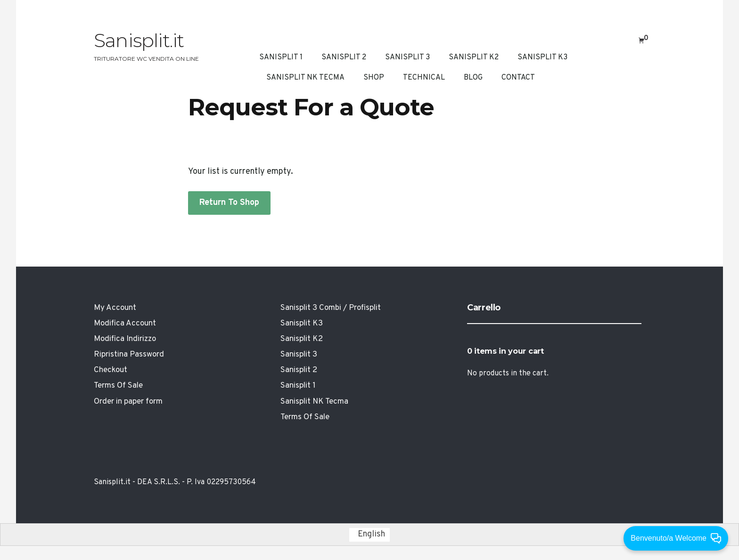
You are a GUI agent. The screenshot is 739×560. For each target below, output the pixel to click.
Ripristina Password (129, 355)
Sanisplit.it (139, 40)
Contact (518, 78)
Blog (473, 78)
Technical (424, 78)
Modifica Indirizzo (125, 339)
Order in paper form (128, 402)
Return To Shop (229, 203)
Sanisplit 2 (344, 57)
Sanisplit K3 (542, 57)
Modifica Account (125, 324)
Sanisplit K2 (474, 57)
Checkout (111, 370)
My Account (115, 308)
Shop (374, 78)
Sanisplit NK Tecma (305, 78)
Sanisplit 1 (281, 57)
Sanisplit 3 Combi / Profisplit (331, 308)
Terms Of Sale (118, 386)
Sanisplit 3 (407, 57)
